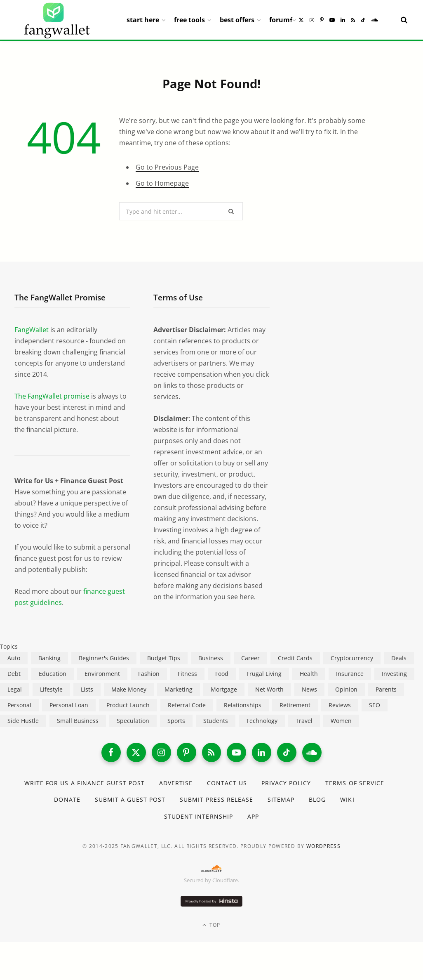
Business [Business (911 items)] (211, 658)
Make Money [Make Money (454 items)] (129, 689)
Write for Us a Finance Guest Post (84, 784)
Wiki (348, 801)
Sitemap (281, 801)
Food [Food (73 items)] (222, 674)
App (253, 817)
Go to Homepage (162, 183)
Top (211, 926)
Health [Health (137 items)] (309, 674)
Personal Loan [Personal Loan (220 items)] (69, 705)
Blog (318, 801)
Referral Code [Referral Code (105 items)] (187, 705)
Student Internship (199, 817)
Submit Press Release (217, 801)
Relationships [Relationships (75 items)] (243, 705)
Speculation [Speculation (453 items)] (133, 721)
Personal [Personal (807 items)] (19, 705)
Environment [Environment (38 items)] (102, 674)
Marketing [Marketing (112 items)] (179, 689)
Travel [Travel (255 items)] (304, 721)
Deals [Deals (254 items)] (399, 658)
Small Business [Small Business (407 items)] (78, 721)
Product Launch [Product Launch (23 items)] (128, 705)
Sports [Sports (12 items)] (176, 721)
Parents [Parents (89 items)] (386, 689)
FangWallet (32, 330)
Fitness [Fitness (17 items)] (187, 674)
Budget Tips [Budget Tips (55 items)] (164, 658)
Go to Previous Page (167, 167)
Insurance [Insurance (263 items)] (350, 674)
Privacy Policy (287, 784)
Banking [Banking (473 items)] (49, 658)
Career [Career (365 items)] (250, 658)
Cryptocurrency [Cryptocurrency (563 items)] (352, 658)
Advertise (176, 784)
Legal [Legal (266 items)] (15, 689)
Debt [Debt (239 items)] (14, 674)
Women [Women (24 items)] (341, 721)
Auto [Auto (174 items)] (14, 658)
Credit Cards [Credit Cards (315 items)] (295, 658)
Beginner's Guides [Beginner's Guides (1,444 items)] (104, 658)
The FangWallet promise (52, 396)
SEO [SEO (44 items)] (375, 705)
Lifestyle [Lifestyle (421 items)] (51, 689)
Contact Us (227, 784)
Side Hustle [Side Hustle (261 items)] (23, 721)
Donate (67, 801)
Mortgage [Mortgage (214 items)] (224, 689)
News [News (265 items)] (309, 689)
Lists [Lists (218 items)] (87, 689)
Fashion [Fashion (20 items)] (149, 674)
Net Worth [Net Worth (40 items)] (269, 689)
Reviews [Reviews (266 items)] (340, 705)
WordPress (323, 847)
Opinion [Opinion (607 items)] (346, 689)
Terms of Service (355, 784)
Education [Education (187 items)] (53, 674)
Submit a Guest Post (130, 801)
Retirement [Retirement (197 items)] (295, 705)
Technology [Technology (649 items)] (262, 721)
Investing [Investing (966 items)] (394, 674)
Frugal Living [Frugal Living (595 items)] (264, 674)
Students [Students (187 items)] (216, 721)
